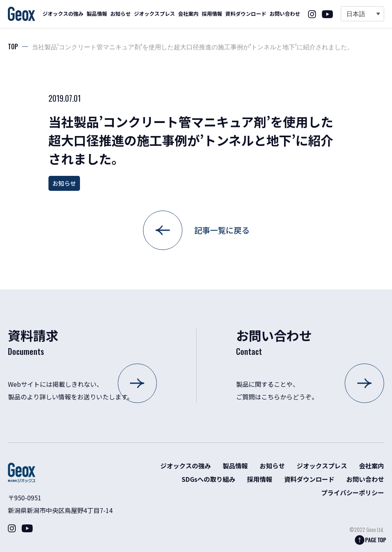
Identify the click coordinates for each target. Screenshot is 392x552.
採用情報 (212, 14)
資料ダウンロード (246, 14)
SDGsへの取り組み (208, 479)
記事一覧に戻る (222, 230)
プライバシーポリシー (353, 492)
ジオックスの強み (63, 14)
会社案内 (188, 14)
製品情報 (97, 14)
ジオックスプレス (154, 14)
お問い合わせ (285, 14)
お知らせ (121, 14)
